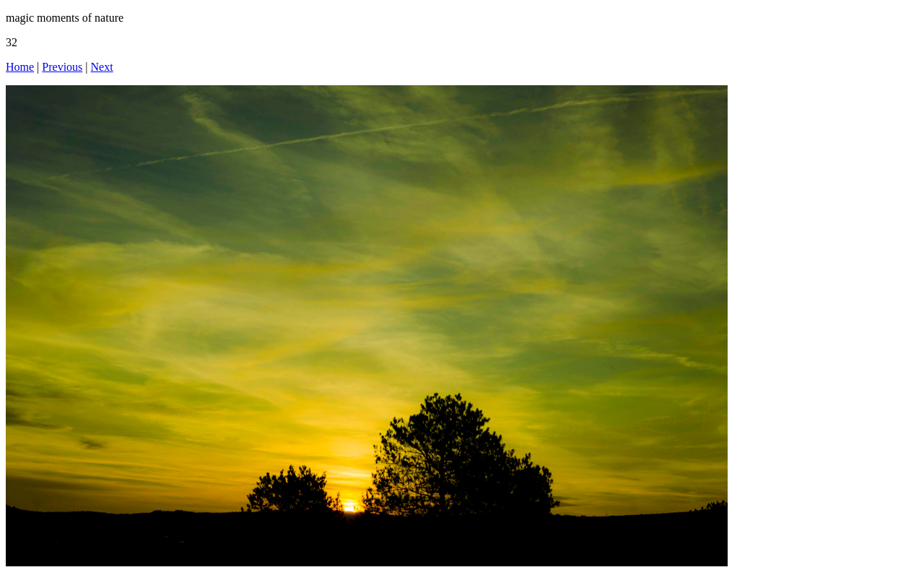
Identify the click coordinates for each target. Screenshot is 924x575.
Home (20, 67)
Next (102, 67)
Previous (62, 67)
